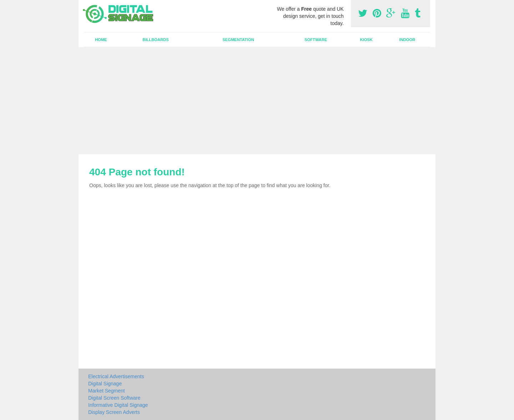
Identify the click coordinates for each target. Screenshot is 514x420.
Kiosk (366, 40)
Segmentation (238, 40)
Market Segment (107, 391)
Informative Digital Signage (118, 405)
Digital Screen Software (114, 398)
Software (316, 40)
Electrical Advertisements (116, 376)
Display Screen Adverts (114, 412)
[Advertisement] (257, 101)
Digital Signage (105, 384)
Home (101, 40)
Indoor (407, 40)
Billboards (155, 40)
